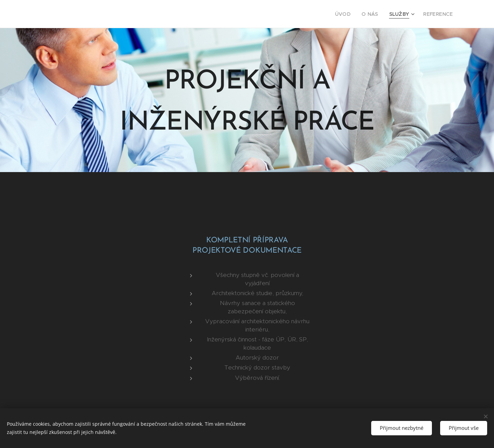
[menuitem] (351, 14)
